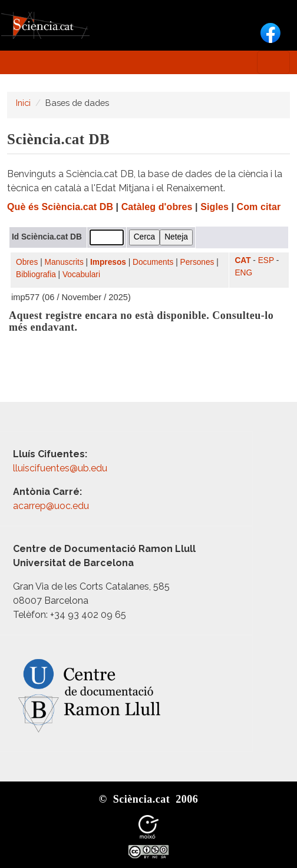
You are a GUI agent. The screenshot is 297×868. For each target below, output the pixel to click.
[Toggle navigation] (273, 62)
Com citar (259, 207)
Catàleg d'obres (157, 207)
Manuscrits (64, 262)
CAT (242, 260)
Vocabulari (81, 275)
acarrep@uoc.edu (51, 506)
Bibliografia (36, 275)
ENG (243, 273)
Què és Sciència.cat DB (60, 207)
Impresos (108, 262)
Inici (23, 103)
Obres (27, 262)
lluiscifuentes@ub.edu (61, 468)
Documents (153, 262)
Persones (197, 262)
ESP (266, 260)
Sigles (214, 207)
